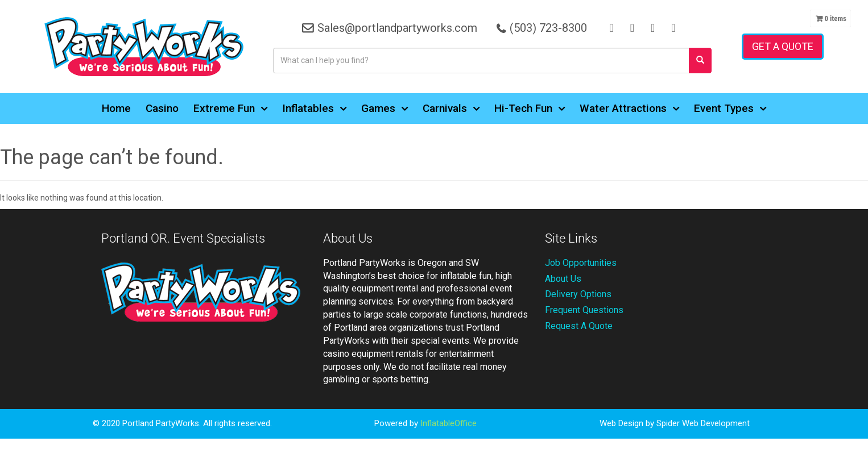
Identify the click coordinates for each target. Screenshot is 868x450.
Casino (162, 108)
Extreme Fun (230, 109)
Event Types (730, 109)
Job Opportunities (581, 263)
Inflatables (314, 109)
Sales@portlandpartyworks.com (397, 28)
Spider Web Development (703, 423)
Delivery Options (578, 294)
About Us (563, 279)
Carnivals (451, 109)
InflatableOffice (449, 423)
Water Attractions (629, 109)
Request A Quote (579, 326)
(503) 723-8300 (548, 28)
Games (385, 109)
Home (116, 108)
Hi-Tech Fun (530, 109)
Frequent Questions (584, 310)
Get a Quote (783, 46)
